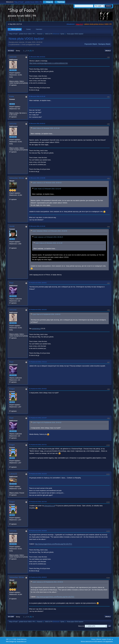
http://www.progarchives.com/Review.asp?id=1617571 (53, 544)
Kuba (12, 96)
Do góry (11, 617)
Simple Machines (22, 639)
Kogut (12, 389)
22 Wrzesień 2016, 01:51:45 (37, 96)
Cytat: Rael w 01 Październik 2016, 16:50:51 (46, 314)
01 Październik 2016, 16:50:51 (38, 283)
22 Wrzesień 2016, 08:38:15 (37, 124)
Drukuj (108, 51)
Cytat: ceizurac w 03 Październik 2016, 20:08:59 (48, 582)
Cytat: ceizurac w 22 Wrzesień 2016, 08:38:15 (47, 183)
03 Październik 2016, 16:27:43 (38, 502)
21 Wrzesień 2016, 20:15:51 (37, 57)
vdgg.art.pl (79, 24)
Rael (11, 283)
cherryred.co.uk (50, 506)
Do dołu (11, 51)
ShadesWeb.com (22, 642)
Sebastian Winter (17, 178)
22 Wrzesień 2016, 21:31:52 (37, 226)
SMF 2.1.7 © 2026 (11, 639)
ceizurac (13, 57)
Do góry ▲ (110, 639)
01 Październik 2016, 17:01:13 (38, 362)
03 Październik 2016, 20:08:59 (38, 531)
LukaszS (13, 474)
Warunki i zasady (101, 639)
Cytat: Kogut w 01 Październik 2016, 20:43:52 (47, 423)
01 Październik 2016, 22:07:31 (38, 445)
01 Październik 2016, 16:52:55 (38, 310)
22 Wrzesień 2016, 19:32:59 (37, 178)
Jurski (12, 226)
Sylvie (62, 34)
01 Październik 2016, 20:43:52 (38, 389)
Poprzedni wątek (91, 44)
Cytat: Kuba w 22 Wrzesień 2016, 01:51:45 (46, 128)
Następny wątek (104, 44)
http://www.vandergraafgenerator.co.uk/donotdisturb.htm (49, 63)
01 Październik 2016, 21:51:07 (38, 418)
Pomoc (93, 639)
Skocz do (81, 626)
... (26, 51)
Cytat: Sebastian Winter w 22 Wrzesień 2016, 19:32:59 (50, 231)
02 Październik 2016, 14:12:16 (38, 474)
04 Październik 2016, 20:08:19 (38, 577)
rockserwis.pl (36, 329)
